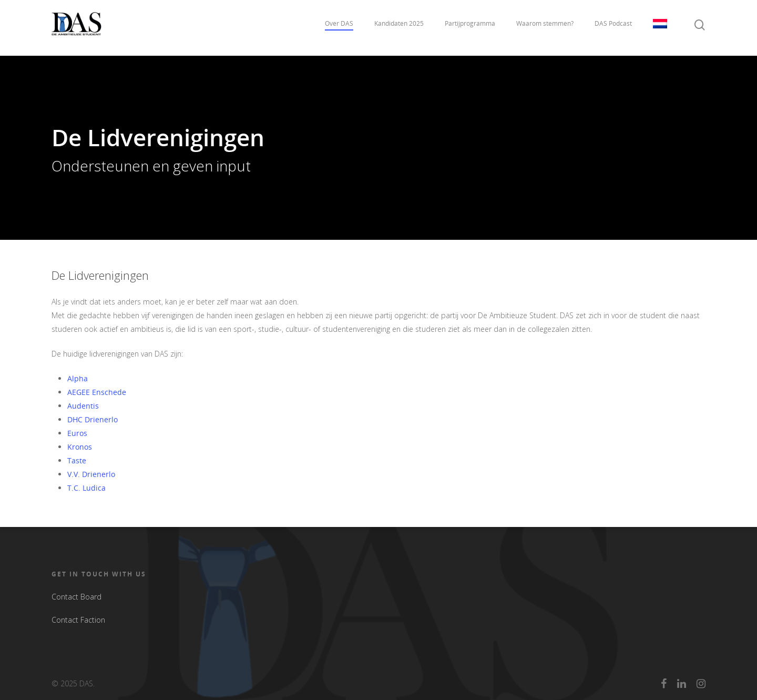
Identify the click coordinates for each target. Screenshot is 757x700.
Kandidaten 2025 (399, 28)
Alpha (78, 378)
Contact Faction (78, 620)
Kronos (80, 447)
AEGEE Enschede (97, 392)
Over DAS (339, 28)
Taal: (660, 28)
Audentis (83, 406)
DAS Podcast (613, 28)
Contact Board (76, 597)
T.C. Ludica (86, 488)
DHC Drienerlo (93, 419)
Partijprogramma (470, 28)
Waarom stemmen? (545, 28)
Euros (77, 433)
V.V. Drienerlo (91, 474)
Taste (77, 460)
